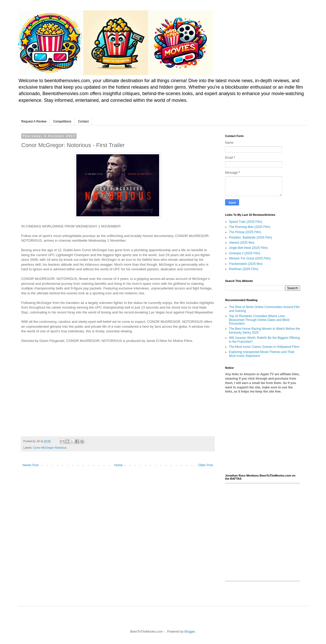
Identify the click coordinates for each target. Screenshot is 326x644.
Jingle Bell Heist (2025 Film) (248, 248)
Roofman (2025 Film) (244, 269)
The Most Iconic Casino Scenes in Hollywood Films (264, 347)
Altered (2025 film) (242, 243)
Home (118, 465)
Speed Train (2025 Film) (246, 222)
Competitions (62, 121)
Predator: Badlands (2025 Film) (251, 237)
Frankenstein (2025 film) (246, 264)
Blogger (190, 632)
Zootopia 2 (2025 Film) (245, 253)
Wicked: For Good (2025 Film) (250, 258)
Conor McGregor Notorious (50, 448)
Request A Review (34, 121)
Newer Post (31, 465)
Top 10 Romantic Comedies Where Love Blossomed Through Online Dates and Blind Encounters (259, 320)
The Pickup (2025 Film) (245, 232)
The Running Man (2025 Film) (250, 227)
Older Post (206, 465)
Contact (83, 121)
